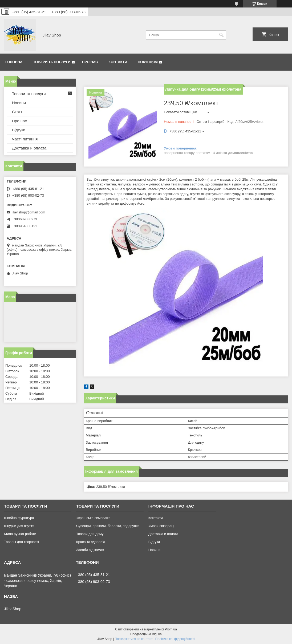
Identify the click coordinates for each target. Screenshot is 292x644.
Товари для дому (90, 534)
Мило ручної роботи (20, 534)
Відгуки (19, 130)
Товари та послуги (52, 62)
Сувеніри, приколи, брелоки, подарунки (108, 526)
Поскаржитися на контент (134, 639)
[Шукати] (221, 35)
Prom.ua (171, 629)
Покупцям (148, 62)
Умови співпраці (161, 526)
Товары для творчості (21, 542)
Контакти (118, 62)
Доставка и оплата (29, 148)
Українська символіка (93, 518)
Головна (14, 62)
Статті (18, 112)
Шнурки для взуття (19, 526)
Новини (19, 103)
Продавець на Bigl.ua (146, 634)
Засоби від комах (90, 550)
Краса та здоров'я (90, 542)
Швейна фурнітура (19, 518)
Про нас (90, 62)
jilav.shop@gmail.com (29, 212)
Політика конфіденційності (175, 639)
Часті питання (25, 139)
